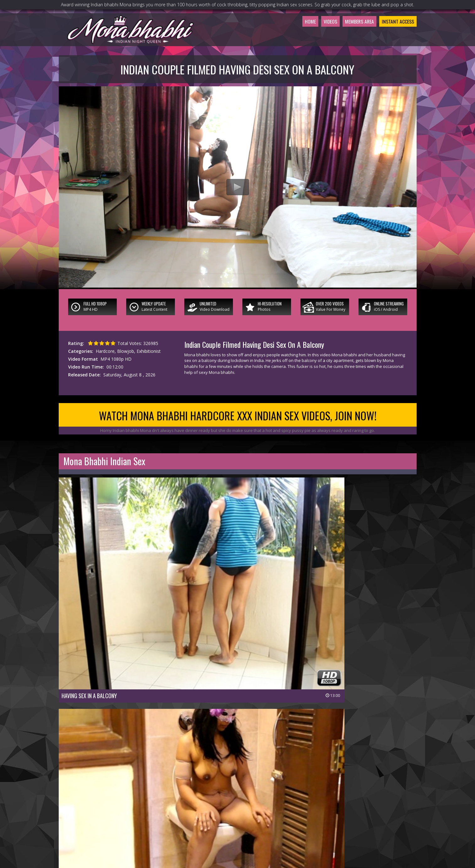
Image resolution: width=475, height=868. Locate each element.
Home (290, 39)
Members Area (348, 39)
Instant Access (394, 39)
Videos (313, 39)
